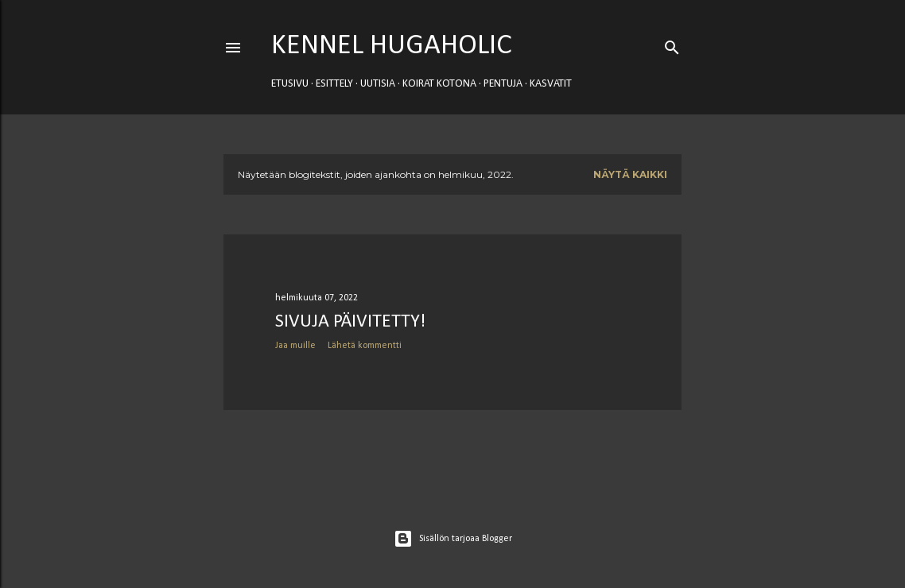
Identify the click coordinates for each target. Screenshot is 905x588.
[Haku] (672, 44)
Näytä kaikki (630, 174)
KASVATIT (551, 84)
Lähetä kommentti (365, 346)
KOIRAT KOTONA (439, 84)
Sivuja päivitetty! (350, 322)
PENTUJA (503, 84)
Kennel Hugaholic (392, 46)
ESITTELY (334, 84)
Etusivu (290, 84)
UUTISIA (378, 84)
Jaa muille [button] (295, 346)
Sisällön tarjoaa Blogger (453, 539)
